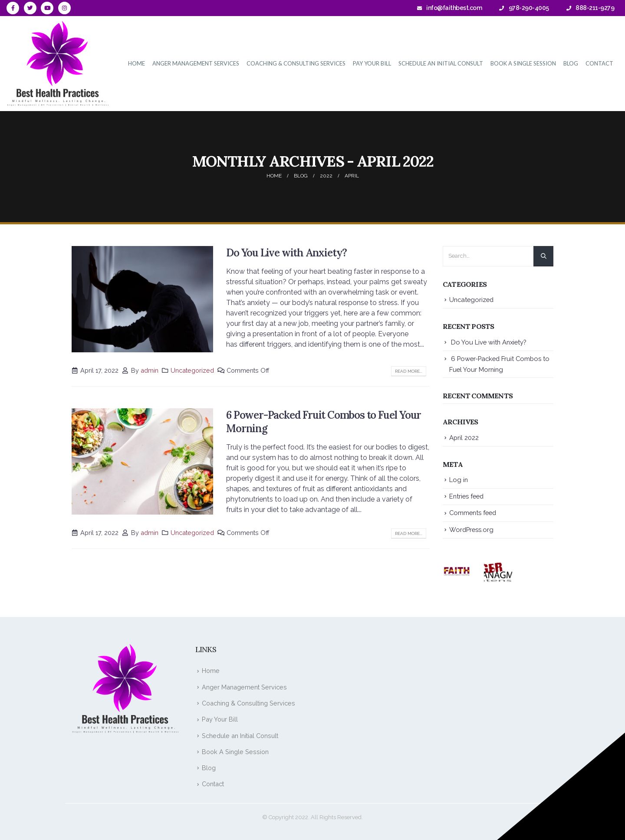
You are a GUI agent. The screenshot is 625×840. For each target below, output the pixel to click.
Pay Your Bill (372, 63)
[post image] (142, 299)
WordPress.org (471, 530)
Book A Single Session (523, 63)
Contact (599, 63)
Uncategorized (192, 370)
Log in (459, 480)
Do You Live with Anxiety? (286, 253)
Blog (571, 63)
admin (150, 370)
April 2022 (464, 438)
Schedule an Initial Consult (441, 63)
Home (137, 63)
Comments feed (473, 513)
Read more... (409, 371)
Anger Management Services (196, 63)
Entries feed (466, 496)
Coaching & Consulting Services (296, 63)
